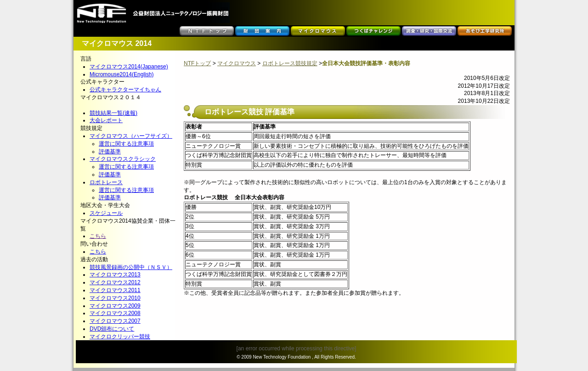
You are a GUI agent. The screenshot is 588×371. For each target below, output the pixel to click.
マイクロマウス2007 (115, 321)
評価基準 (110, 152)
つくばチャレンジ (373, 31)
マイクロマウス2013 (115, 275)
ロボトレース (106, 182)
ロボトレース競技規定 (290, 63)
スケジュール (106, 213)
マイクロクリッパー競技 (120, 337)
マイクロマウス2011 (115, 290)
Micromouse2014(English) (122, 74)
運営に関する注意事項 (126, 144)
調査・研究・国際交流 (429, 31)
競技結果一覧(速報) (113, 113)
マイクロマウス (318, 31)
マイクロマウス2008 (115, 313)
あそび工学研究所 (485, 31)
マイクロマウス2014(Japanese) (129, 67)
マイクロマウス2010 (115, 298)
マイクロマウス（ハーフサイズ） (131, 136)
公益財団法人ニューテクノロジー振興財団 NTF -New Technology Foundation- (153, 13)
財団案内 (262, 31)
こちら (98, 236)
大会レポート (106, 120)
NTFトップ (197, 63)
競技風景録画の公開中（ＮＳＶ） (131, 267)
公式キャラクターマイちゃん (125, 90)
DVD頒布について (112, 329)
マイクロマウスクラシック (123, 159)
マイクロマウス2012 (115, 282)
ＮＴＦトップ (207, 31)
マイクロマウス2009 (115, 306)
